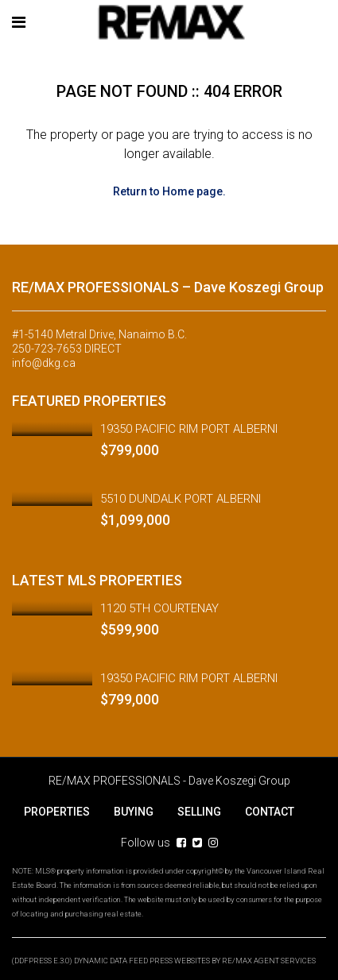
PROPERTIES (57, 812)
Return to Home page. (169, 191)
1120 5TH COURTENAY (159, 608)
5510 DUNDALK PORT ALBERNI (181, 499)
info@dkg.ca (44, 363)
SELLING (199, 812)
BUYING (134, 812)
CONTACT (270, 812)
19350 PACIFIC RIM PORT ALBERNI (189, 429)
